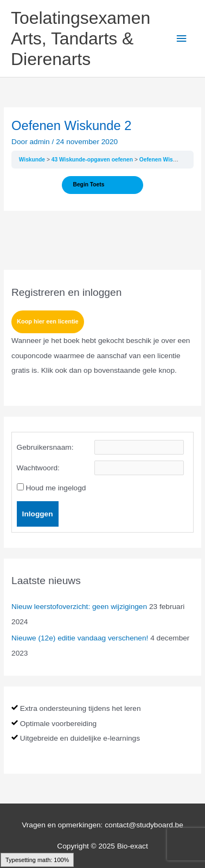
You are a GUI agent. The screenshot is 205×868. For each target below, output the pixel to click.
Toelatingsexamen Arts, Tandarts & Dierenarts (81, 39)
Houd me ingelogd (56, 488)
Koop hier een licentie (48, 321)
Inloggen (38, 514)
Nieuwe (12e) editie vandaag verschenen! (80, 638)
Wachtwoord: (38, 468)
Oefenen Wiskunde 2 (167, 160)
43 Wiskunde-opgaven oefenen (93, 160)
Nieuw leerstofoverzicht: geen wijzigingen (79, 607)
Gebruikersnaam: (45, 447)
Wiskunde (33, 160)
